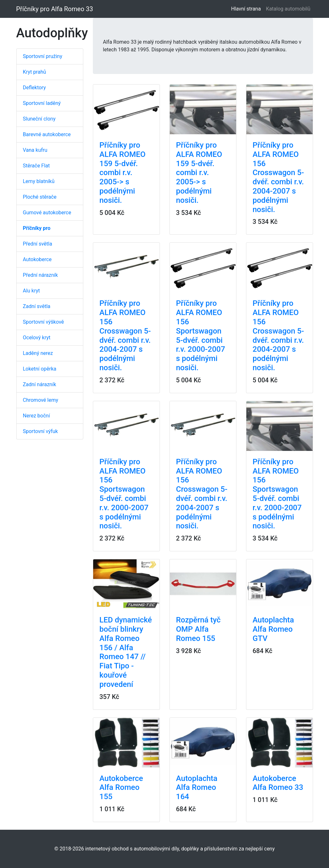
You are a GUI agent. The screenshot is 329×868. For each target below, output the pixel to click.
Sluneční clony (39, 119)
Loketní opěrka (40, 369)
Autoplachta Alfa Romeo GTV (273, 629)
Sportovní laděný (42, 103)
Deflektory (34, 88)
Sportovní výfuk (41, 431)
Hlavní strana (247, 8)
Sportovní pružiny (43, 56)
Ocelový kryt (37, 338)
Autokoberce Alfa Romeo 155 (121, 788)
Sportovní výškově (44, 322)
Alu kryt (32, 291)
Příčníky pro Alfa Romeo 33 (55, 9)
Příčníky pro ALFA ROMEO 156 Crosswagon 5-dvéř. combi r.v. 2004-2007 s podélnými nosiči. (278, 177)
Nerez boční (37, 416)
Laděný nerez (38, 353)
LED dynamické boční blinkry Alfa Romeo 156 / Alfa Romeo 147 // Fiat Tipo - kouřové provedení (126, 652)
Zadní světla (37, 306)
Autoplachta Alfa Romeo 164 (197, 788)
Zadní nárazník (40, 384)
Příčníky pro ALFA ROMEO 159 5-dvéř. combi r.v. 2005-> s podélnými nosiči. (123, 173)
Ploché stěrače (40, 197)
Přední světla (38, 244)
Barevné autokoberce (47, 134)
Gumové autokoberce (47, 213)
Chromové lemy (41, 400)
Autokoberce (37, 259)
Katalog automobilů (288, 9)
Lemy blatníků (39, 181)
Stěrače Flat (37, 166)
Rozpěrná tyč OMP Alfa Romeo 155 (198, 629)
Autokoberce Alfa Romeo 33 (278, 783)
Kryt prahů (35, 72)
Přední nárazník (41, 275)
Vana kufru (35, 150)
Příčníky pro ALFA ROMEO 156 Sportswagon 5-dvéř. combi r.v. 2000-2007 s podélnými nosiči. (201, 335)
